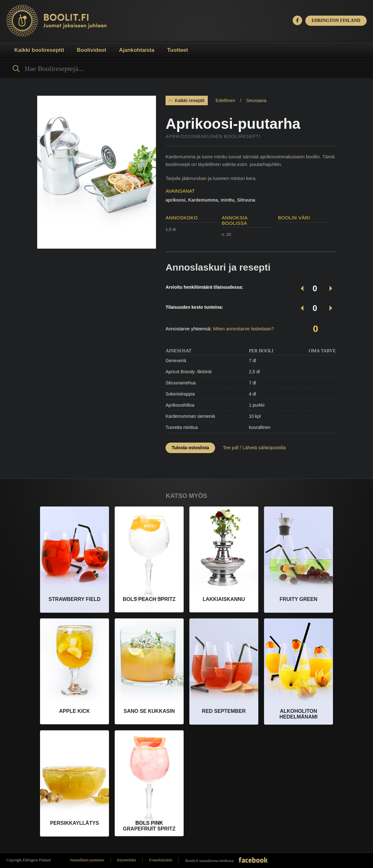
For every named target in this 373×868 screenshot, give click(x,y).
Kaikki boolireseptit (39, 50)
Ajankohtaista (136, 50)
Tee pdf (231, 448)
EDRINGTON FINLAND (336, 21)
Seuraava (256, 100)
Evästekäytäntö (161, 860)
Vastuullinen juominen (87, 860)
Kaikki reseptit (190, 100)
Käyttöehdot (127, 860)
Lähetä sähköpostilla (264, 448)
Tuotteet (178, 50)
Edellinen (226, 100)
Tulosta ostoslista (190, 448)
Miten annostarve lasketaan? (243, 329)
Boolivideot (92, 50)
